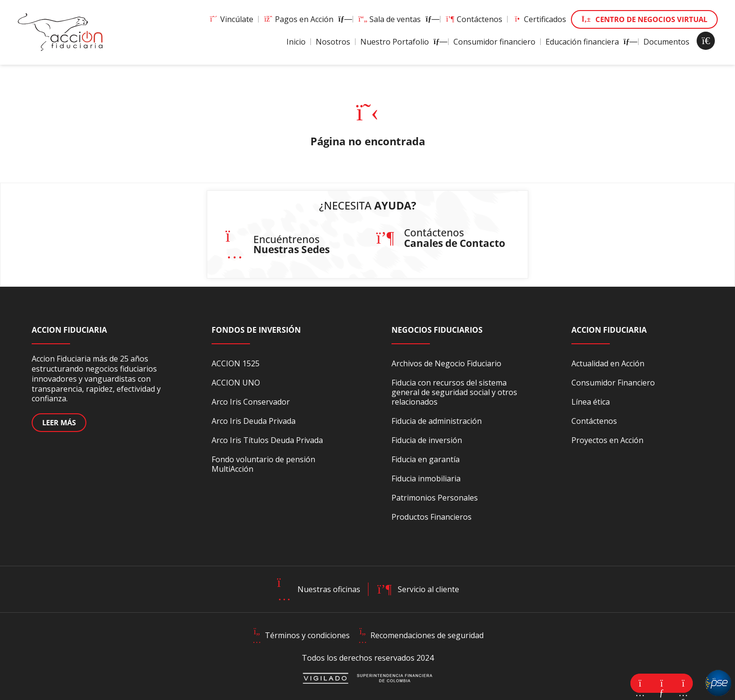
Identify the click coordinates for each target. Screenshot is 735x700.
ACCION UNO (236, 383)
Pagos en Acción (306, 19)
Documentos (666, 42)
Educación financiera (589, 42)
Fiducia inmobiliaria (426, 478)
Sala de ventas (397, 19)
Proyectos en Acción (607, 440)
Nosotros (333, 42)
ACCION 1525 (236, 363)
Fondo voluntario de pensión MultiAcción (263, 464)
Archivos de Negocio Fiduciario (446, 363)
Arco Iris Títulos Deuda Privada (267, 440)
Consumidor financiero (494, 42)
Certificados (539, 19)
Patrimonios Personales (435, 498)
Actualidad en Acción (608, 363)
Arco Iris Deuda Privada (254, 421)
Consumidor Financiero (613, 383)
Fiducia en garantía (426, 459)
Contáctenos (474, 19)
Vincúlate (231, 19)
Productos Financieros (432, 517)
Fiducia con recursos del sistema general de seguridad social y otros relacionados (454, 392)
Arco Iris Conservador (251, 402)
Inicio (296, 42)
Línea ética (591, 402)
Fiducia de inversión (427, 440)
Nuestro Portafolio (402, 42)
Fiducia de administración (437, 421)
